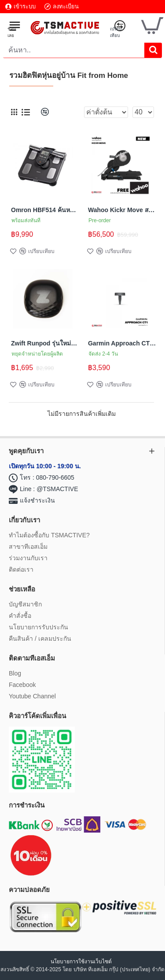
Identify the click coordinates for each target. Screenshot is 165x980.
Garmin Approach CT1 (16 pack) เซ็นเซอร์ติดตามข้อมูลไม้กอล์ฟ (122, 343)
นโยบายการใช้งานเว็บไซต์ (82, 962)
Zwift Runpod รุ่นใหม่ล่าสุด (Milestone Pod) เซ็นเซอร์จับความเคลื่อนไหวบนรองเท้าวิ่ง (45, 343)
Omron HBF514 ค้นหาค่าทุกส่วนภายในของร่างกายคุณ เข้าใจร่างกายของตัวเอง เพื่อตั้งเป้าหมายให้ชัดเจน (45, 210)
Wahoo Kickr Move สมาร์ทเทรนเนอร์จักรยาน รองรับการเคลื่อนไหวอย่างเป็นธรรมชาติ (122, 210)
